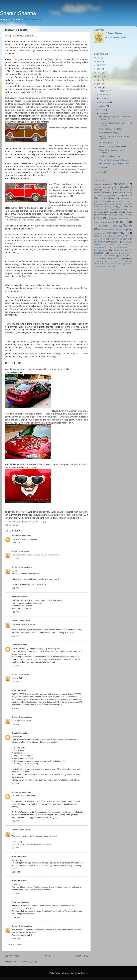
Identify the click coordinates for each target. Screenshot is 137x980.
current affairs (107, 198)
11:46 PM (16, 917)
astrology (115, 187)
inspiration (101, 215)
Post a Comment (16, 944)
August (103, 106)
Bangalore (125, 187)
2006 (100, 88)
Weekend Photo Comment (113, 264)
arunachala (105, 187)
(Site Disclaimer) (33, 19)
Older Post (81, 956)
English (119, 204)
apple (96, 187)
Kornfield (127, 215)
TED (130, 256)
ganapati (122, 207)
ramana (97, 239)
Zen (111, 267)
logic (108, 218)
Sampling (98, 245)
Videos (125, 261)
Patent (117, 230)
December (104, 91)
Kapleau (111, 215)
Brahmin (126, 190)
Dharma (117, 201)
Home (47, 956)
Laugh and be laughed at (110, 156)
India (120, 212)
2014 (100, 69)
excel (128, 204)
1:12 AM (15, 588)
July (101, 110)
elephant (110, 204)
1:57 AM (15, 848)
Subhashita (125, 253)
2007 (100, 84)
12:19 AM (16, 939)
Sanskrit (112, 245)
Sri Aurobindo (101, 250)
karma (119, 215)
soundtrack (126, 247)
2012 (100, 73)
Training (114, 259)
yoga (105, 267)
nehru (103, 230)
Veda (116, 261)
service (125, 245)
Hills (116, 209)
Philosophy (98, 233)
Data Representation (102, 201)
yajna (98, 267)
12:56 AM (16, 543)
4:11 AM (15, 666)
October (103, 98)
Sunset (97, 256)
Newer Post (12, 956)
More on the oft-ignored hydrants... (114, 160)
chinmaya (100, 196)
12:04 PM (16, 872)
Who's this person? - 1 (109, 142)
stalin (126, 250)
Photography (116, 233)
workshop (129, 264)
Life (97, 218)
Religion (112, 239)
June (102, 113)
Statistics (99, 253)
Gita (131, 207)
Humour (15, 525)
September (104, 102)
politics (105, 236)
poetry (97, 236)
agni (106, 184)
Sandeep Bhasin (19, 535)
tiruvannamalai (102, 259)
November (104, 95)
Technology (122, 256)
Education (98, 204)
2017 (100, 58)
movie (96, 226)
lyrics (115, 218)
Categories (104, 167)
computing (110, 196)
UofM (130, 259)
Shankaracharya (100, 247)
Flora (96, 207)
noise (110, 230)
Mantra (97, 222)
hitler (130, 209)
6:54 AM (15, 708)
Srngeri (116, 250)
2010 (100, 80)
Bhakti (97, 190)
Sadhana (126, 242)
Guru (110, 209)
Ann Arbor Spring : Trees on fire (113, 146)
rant (104, 239)
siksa (117, 247)
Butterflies (120, 193)
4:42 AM (15, 682)
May (102, 172)
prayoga (114, 236)
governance (101, 209)
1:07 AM (15, 559)
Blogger (84, 973)
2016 (100, 61)
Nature (127, 225)
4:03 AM (15, 612)
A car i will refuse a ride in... (111, 129)
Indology (129, 212)
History (123, 209)
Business (109, 193)
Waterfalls (98, 264)
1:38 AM (15, 821)
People (126, 230)
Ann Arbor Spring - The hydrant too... (115, 164)
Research (115, 242)
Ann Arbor (118, 184)
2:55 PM (15, 893)
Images (110, 212)
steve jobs (114, 253)
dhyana (127, 201)
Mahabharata (125, 218)
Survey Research (108, 256)
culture (129, 195)
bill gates (107, 190)
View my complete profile (116, 37)
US (109, 261)
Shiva (110, 247)
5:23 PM (15, 783)
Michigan (119, 222)
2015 (100, 65)
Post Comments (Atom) (27, 962)
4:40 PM (15, 724)
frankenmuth (105, 207)
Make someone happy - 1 (110, 133)
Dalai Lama (125, 199)
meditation (106, 222)
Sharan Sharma (18, 13)
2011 (100, 76)
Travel (122, 258)
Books (117, 190)
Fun (114, 207)
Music (116, 226)
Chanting (129, 193)
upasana (100, 261)
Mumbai (105, 226)
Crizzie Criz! (17, 645)
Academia (98, 184)
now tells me (26, 354)
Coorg (119, 196)
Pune (122, 236)
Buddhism (98, 193)
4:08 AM (15, 636)
